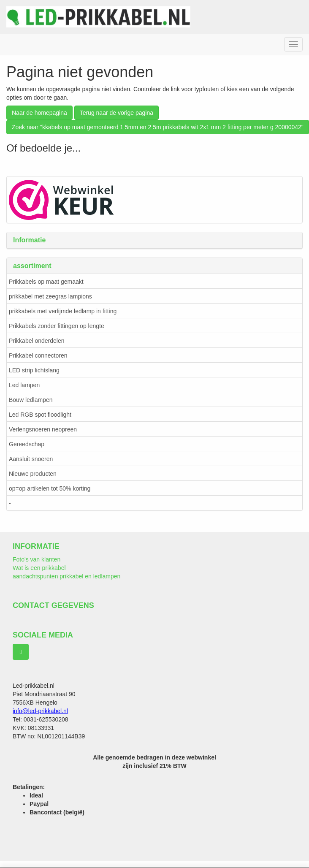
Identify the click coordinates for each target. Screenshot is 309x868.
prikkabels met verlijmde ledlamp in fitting (63, 311)
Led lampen (24, 385)
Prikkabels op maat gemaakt (46, 282)
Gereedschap (27, 444)
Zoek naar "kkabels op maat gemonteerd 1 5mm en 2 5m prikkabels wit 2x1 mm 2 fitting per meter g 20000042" (158, 127)
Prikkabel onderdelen (37, 341)
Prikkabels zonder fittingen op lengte (57, 326)
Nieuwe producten (33, 474)
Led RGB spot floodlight (40, 415)
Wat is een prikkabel (39, 568)
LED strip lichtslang (34, 370)
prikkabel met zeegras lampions (50, 296)
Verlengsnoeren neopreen (43, 429)
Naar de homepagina (39, 113)
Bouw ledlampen (31, 400)
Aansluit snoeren (31, 459)
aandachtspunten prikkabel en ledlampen (66, 576)
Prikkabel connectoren (38, 355)
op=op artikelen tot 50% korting (50, 488)
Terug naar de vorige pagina (117, 113)
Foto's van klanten (37, 559)
